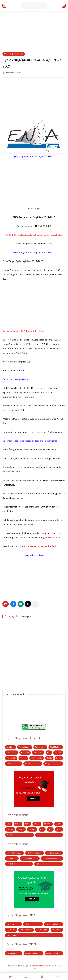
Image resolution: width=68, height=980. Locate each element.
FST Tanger (40, 864)
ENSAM (47, 824)
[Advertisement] (34, 33)
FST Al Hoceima (13, 853)
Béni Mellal (55, 747)
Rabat (59, 758)
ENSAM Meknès (32, 953)
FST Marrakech (28, 858)
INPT (59, 829)
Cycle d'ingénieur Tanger (14, 54)
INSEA (9, 835)
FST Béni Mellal (33, 853)
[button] (13, 604)
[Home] (10, 977)
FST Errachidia (53, 853)
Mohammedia (37, 758)
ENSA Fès (11, 930)
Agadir (9, 747)
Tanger (48, 764)
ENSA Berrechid (31, 924)
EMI (27, 824)
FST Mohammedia (50, 858)
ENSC (58, 824)
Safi (8, 764)
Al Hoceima (24, 747)
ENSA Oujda (42, 930)
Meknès (23, 758)
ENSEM (10, 829)
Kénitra (58, 753)
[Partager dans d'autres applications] (35, 604)
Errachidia (38, 753)
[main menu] (4, 6)
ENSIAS (32, 829)
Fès (49, 753)
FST (42, 829)
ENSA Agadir (12, 924)
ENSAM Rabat (52, 953)
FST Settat (11, 864)
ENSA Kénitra (26, 930)
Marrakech (11, 758)
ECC (8, 824)
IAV (50, 829)
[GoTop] (58, 977)
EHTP (18, 824)
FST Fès (10, 858)
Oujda (49, 758)
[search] (64, 6)
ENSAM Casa (12, 953)
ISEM (39, 835)
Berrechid (39, 747)
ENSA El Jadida (52, 924)
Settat (27, 764)
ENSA (36, 824)
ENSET (21, 829)
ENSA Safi (56, 930)
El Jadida (25, 753)
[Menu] (42, 977)
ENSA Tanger (12, 935)
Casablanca (11, 753)
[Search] (26, 977)
